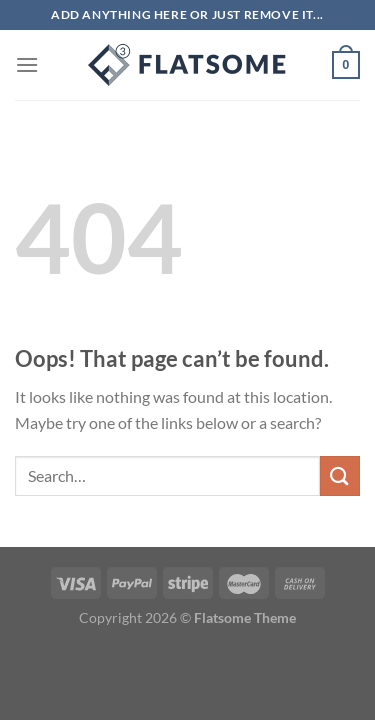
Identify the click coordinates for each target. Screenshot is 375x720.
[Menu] (27, 64)
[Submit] (340, 475)
